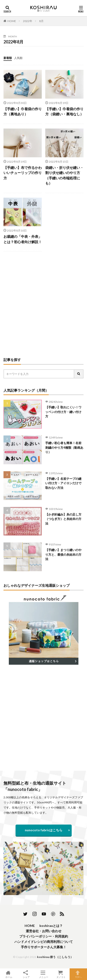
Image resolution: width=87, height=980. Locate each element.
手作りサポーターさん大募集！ (44, 947)
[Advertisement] (43, 304)
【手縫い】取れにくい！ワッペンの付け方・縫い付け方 (63, 412)
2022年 (28, 21)
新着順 (8, 58)
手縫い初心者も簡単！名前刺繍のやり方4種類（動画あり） (64, 447)
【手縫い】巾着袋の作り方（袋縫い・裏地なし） (64, 111)
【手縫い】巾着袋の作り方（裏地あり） (23, 111)
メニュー (43, 974)
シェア (26, 974)
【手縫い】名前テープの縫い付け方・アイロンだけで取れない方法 (63, 483)
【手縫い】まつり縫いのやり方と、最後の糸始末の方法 (63, 554)
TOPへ (78, 974)
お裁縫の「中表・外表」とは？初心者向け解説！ (23, 239)
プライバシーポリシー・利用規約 (44, 936)
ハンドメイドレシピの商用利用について (44, 942)
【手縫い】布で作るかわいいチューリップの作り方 (23, 173)
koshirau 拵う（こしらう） (55, 957)
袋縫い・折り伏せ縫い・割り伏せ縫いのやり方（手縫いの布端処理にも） (64, 175)
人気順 (18, 58)
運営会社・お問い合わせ (44, 931)
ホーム (9, 974)
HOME (12, 21)
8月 (41, 21)
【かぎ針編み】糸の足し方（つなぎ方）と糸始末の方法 (63, 519)
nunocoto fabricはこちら (44, 830)
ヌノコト (61, 974)
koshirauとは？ (51, 926)
